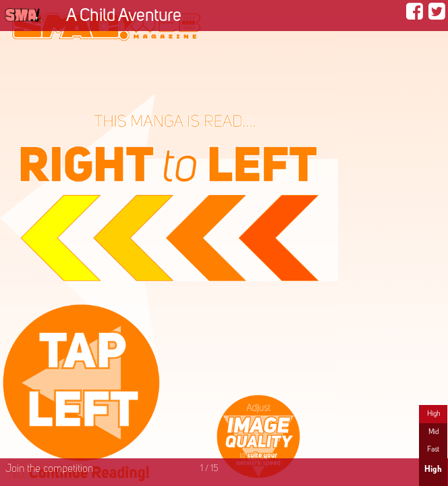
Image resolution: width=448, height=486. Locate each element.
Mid (433, 432)
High (433, 414)
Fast (433, 450)
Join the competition (49, 469)
